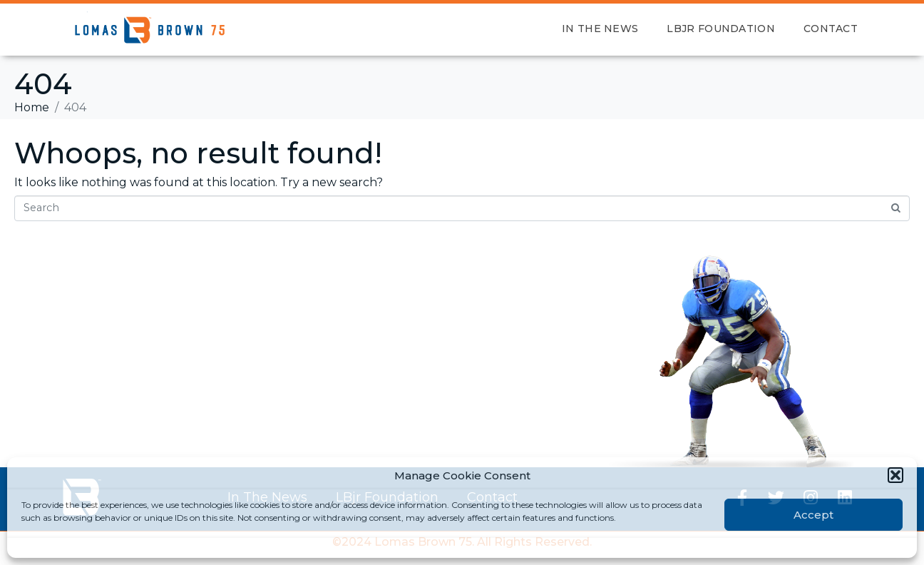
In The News (600, 29)
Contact (831, 29)
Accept (813, 515)
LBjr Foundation (721, 29)
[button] (895, 475)
